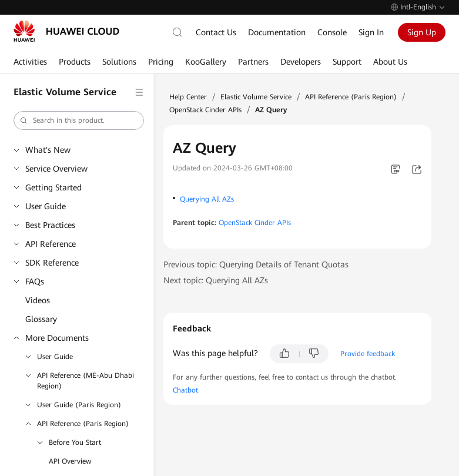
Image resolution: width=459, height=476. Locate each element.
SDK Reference (52, 263)
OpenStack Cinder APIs (205, 110)
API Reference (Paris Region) (83, 424)
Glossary (41, 319)
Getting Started (53, 187)
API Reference (51, 244)
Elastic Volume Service (256, 97)
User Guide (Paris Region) (79, 405)
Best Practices (50, 225)
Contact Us (216, 32)
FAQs (35, 281)
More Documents (57, 338)
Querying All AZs (207, 199)
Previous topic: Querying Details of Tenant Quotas (256, 264)
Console (332, 32)
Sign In (371, 32)
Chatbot (185, 390)
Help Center (188, 97)
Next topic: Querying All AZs (216, 280)
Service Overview (56, 169)
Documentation (277, 32)
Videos (38, 300)
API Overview (70, 461)
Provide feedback (368, 354)
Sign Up (422, 32)
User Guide (46, 206)
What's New (48, 150)
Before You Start (75, 443)
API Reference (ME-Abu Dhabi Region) (86, 381)
